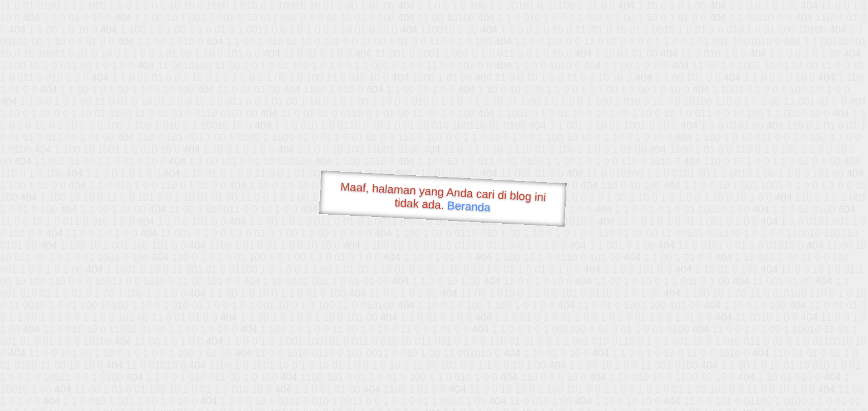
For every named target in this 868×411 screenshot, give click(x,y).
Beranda (469, 206)
